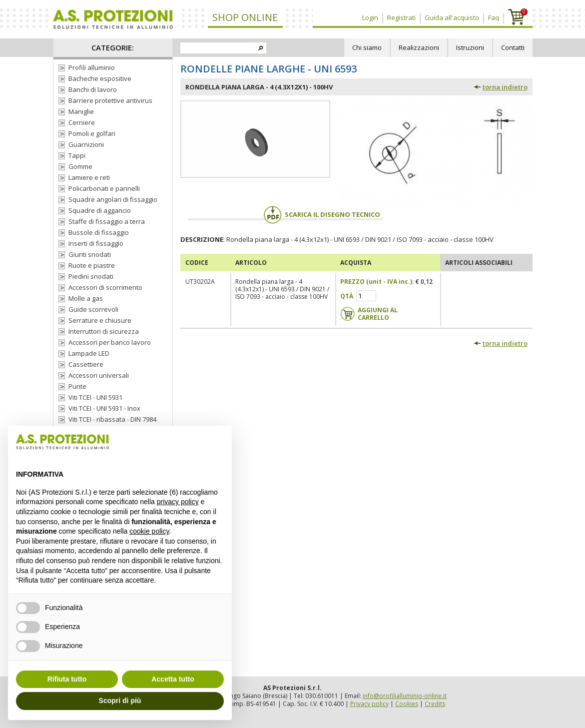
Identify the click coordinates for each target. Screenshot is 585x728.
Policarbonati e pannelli (104, 188)
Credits (435, 704)
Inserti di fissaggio (96, 243)
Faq (494, 17)
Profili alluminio (92, 67)
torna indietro (505, 87)
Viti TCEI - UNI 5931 (95, 397)
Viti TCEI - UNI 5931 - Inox (104, 408)
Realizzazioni (419, 47)
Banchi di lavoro (93, 89)
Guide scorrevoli (93, 309)
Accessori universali (99, 375)
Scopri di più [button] (120, 701)
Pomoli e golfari (92, 133)
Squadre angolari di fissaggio (113, 199)
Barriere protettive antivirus (110, 100)
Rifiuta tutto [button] (67, 679)
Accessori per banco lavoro (110, 342)
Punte (77, 386)
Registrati (401, 17)
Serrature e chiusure (100, 320)
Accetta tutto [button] (173, 679)
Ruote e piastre (92, 265)
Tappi (77, 155)
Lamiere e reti (89, 177)
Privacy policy (369, 704)
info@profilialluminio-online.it (405, 696)
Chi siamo (367, 47)
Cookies (407, 704)
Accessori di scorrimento (105, 287)
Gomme (80, 166)
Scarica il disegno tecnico (322, 214)
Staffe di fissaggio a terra (107, 221)
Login (370, 17)
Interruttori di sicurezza (104, 331)
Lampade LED (89, 353)
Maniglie (81, 111)
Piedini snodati (91, 276)
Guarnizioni (86, 144)
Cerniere (82, 122)
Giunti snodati (90, 254)
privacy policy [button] (178, 502)
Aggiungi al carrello (378, 314)
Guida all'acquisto (452, 17)
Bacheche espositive (100, 78)
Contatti (513, 47)
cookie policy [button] (149, 531)
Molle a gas (86, 298)
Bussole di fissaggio (99, 232)
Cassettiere (86, 364)
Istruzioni (470, 47)
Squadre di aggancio (100, 210)
